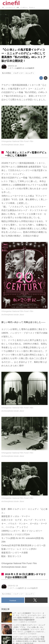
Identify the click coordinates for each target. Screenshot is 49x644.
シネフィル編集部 (15, 68)
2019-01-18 (12, 66)
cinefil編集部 (29, 68)
